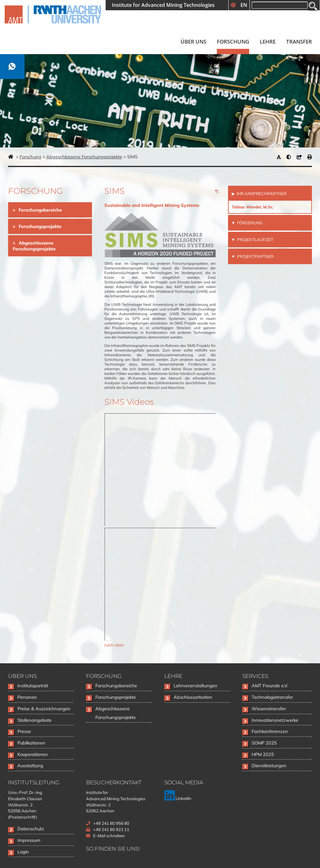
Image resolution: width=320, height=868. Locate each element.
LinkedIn (178, 798)
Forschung (30, 157)
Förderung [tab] (249, 223)
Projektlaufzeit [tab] (255, 240)
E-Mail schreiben (109, 836)
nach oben (114, 645)
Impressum (29, 840)
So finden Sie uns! (113, 849)
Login (23, 852)
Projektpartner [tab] (255, 256)
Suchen (313, 6)
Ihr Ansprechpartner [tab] (261, 194)
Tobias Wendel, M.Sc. (253, 207)
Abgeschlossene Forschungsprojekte (84, 157)
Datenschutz (31, 829)
